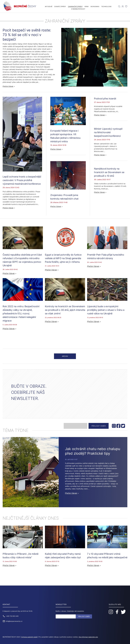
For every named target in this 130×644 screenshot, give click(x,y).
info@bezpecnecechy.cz (14, 621)
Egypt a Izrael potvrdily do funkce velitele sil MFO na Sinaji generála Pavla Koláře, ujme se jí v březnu (63, 258)
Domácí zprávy (60, 7)
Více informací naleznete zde (88, 637)
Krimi (87, 7)
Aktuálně (49, 7)
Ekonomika (95, 7)
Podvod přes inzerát (105, 98)
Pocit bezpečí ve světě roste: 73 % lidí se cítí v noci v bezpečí (27, 35)
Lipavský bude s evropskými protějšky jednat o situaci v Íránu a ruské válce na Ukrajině (106, 310)
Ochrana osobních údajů (29, 637)
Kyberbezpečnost (78, 9)
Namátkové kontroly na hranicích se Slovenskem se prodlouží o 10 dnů (109, 172)
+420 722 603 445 (12, 616)
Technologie (106, 7)
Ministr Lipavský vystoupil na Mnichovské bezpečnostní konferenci (108, 132)
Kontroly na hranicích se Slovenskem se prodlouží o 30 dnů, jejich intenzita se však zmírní (65, 310)
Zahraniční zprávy (75, 7)
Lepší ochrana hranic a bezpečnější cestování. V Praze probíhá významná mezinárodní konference (22, 180)
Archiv (65, 356)
